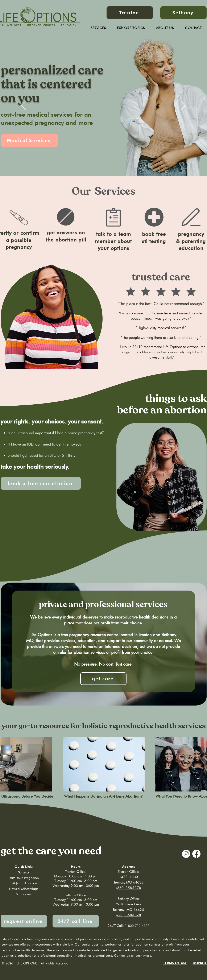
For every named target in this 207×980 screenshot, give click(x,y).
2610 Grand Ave (129, 904)
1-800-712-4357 (137, 926)
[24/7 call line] (76, 921)
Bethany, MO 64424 (129, 910)
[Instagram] (186, 854)
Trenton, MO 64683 (129, 882)
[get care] (103, 679)
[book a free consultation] (41, 483)
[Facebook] (196, 854)
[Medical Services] (29, 140)
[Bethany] (183, 13)
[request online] (24, 921)
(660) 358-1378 (129, 915)
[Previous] (24, 106)
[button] (165, 28)
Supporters (24, 894)
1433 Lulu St (129, 877)
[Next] (183, 106)
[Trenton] (130, 13)
